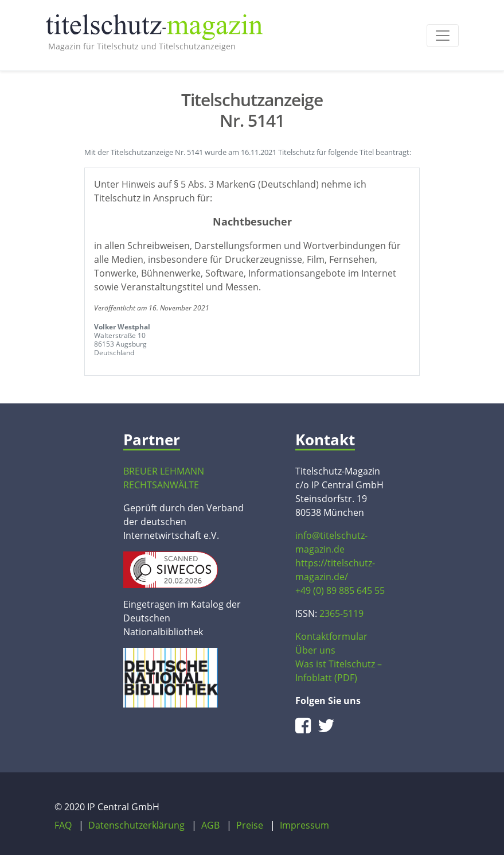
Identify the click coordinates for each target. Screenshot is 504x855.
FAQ (63, 825)
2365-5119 (341, 613)
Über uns (315, 650)
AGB (210, 825)
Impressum (304, 825)
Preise (250, 825)
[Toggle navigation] (443, 36)
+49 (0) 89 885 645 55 (340, 590)
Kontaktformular (331, 636)
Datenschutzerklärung (136, 825)
